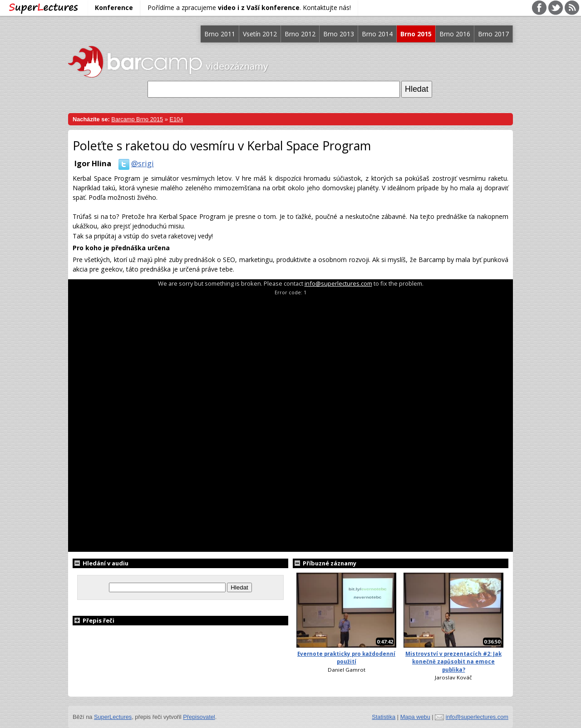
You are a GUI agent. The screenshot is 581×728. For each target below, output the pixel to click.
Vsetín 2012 (260, 34)
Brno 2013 (339, 34)
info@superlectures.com (338, 283)
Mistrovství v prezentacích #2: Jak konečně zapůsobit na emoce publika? (453, 662)
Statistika (384, 717)
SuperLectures (113, 717)
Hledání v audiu (101, 563)
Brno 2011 (220, 34)
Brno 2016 (455, 34)
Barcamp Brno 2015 (137, 119)
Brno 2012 (300, 34)
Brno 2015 (416, 34)
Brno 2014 (377, 34)
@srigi (134, 163)
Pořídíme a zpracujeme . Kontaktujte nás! (249, 7)
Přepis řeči (94, 620)
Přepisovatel (199, 717)
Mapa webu (415, 717)
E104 (176, 119)
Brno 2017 (493, 34)
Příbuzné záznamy (325, 563)
